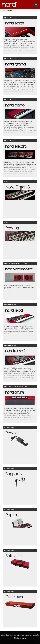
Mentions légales (20, 638)
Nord (4, 3)
